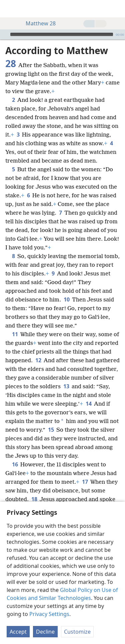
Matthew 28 (37, 23)
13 (66, 386)
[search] (117, 9)
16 (15, 464)
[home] (10, 9)
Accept (18, 632)
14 (88, 404)
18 (34, 499)
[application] (62, 34)
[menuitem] (10, 9)
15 (51, 430)
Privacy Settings (49, 614)
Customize (77, 632)
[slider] (62, 34)
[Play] (4, 34)
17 (85, 482)
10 (66, 299)
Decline (45, 632)
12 (38, 360)
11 (15, 334)
